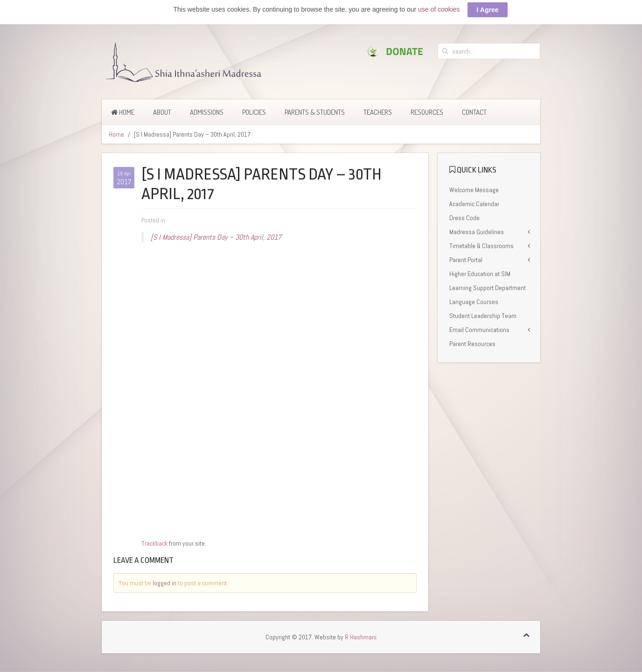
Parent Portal (466, 260)
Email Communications (479, 330)
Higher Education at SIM (480, 274)
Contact (474, 112)
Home (123, 112)
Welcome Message (474, 190)
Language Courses (474, 302)
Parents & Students (315, 112)
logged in (164, 583)
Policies (254, 112)
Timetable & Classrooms (481, 246)
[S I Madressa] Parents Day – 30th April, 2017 (216, 237)
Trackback (154, 543)
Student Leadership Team (483, 316)
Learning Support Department (488, 288)
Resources (427, 112)
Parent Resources (472, 344)
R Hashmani (361, 637)
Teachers (378, 112)
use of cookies (439, 9)
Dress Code (464, 218)
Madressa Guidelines (477, 232)
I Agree (488, 10)
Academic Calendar (474, 204)
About (162, 112)
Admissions (207, 112)
